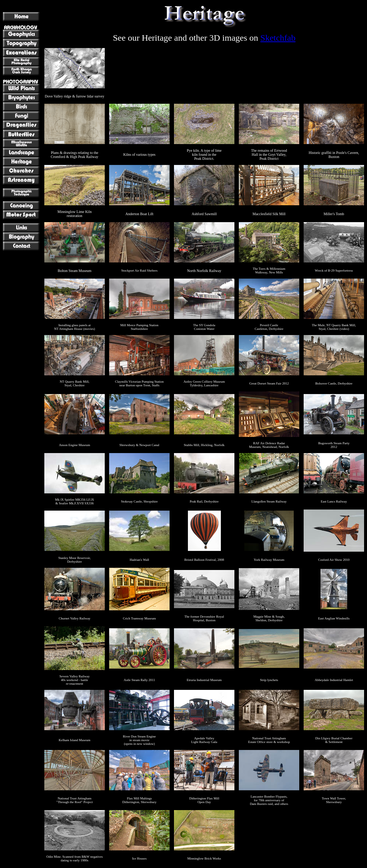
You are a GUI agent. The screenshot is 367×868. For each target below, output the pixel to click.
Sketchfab (278, 38)
